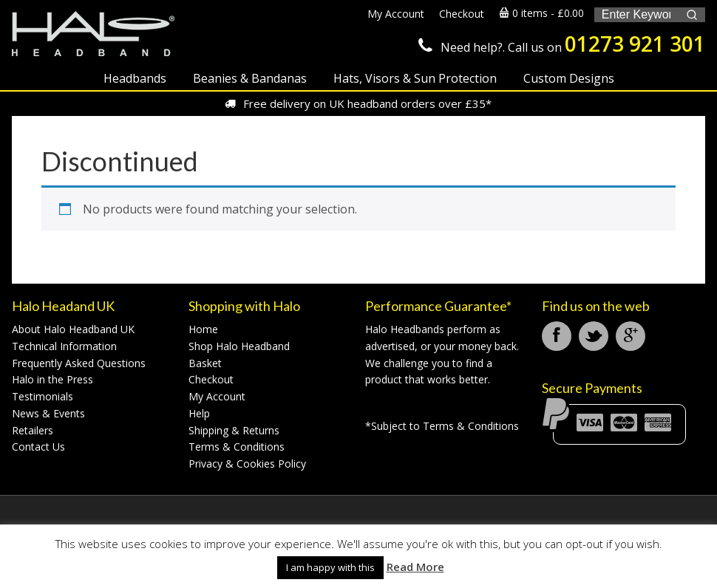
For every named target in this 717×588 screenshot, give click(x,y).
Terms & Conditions (237, 447)
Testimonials (43, 396)
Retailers (33, 430)
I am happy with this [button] (330, 567)
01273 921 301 (635, 44)
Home (203, 329)
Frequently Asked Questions (79, 363)
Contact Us (38, 447)
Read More (415, 567)
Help (199, 413)
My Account (217, 396)
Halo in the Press (52, 379)
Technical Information (64, 346)
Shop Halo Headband (239, 346)
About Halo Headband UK (73, 329)
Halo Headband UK (93, 35)
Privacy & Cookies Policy (247, 464)
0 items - (541, 13)
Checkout (211, 379)
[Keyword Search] (636, 15)
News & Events (48, 413)
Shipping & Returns (234, 430)
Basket (205, 363)
